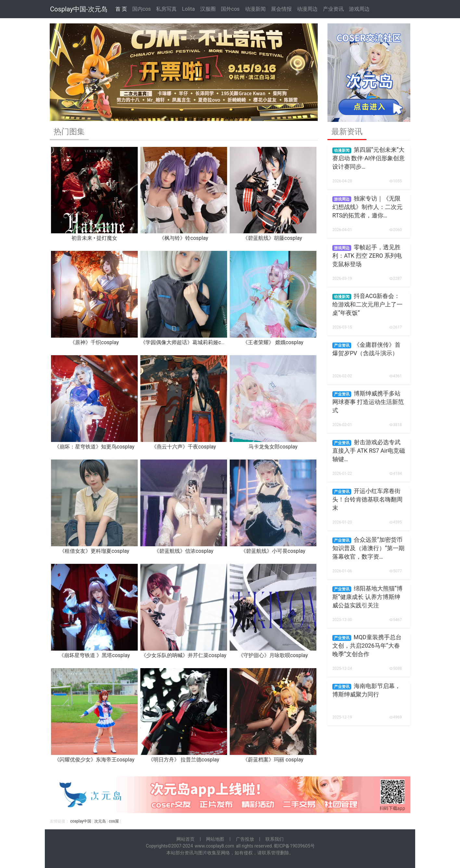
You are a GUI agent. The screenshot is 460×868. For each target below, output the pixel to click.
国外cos (230, 9)
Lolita (188, 9)
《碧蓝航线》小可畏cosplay (273, 551)
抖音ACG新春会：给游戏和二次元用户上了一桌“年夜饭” (367, 305)
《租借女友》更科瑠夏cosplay (94, 551)
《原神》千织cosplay (94, 342)
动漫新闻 (255, 9)
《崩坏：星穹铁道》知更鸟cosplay (94, 447)
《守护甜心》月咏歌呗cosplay (273, 655)
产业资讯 (333, 9)
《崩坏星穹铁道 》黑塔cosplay (94, 655)
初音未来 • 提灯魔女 (94, 238)
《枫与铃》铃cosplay (184, 238)
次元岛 (100, 821)
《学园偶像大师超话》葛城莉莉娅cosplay (188, 342)
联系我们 (275, 839)
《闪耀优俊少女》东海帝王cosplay (94, 760)
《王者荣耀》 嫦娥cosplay (273, 342)
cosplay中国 (81, 821)
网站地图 (215, 839)
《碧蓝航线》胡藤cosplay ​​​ (273, 238)
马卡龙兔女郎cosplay (273, 447)
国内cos (142, 9)
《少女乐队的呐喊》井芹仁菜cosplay (184, 655)
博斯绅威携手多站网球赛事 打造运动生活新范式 (368, 402)
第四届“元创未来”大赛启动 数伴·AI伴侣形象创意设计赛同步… (369, 158)
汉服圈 (208, 9)
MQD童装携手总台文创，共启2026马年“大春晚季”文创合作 (367, 646)
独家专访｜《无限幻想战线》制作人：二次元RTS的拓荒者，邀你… (367, 207)
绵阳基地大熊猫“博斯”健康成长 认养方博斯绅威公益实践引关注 (367, 597)
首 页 (121, 9)
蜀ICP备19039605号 (294, 846)
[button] (70, 72)
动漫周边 (307, 9)
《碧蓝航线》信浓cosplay (184, 551)
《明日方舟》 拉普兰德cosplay (184, 760)
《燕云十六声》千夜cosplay (184, 447)
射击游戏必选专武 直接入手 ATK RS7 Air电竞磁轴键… (369, 451)
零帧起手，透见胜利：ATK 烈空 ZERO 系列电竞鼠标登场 (367, 256)
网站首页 (185, 839)
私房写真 (166, 9)
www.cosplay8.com (214, 846)
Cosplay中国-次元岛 (79, 9)
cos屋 (114, 821)
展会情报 (281, 9)
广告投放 (245, 839)
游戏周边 (359, 9)
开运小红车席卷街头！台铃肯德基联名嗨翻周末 (367, 500)
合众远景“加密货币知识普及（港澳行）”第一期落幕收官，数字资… (368, 548)
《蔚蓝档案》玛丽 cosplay (273, 760)
